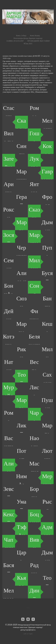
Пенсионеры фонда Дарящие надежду (28, 38)
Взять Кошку (35, 36)
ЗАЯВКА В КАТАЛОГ (15, 41)
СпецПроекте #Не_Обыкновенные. (34, 92)
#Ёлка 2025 (28, 44)
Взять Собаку (21, 36)
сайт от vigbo (28, 634)
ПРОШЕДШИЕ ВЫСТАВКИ (38, 41)
